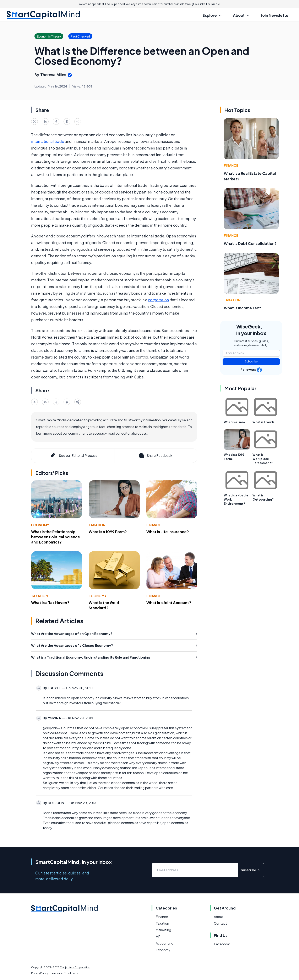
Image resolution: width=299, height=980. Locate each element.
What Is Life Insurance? (168, 532)
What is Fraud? (263, 422)
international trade (48, 141)
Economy (40, 525)
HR (158, 937)
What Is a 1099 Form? (108, 532)
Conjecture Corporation (75, 967)
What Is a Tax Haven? (50, 602)
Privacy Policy (40, 973)
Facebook (222, 944)
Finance (154, 525)
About (219, 917)
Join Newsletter (275, 15)
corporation (158, 300)
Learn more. (213, 4)
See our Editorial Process (74, 456)
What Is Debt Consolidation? (250, 243)
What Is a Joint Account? (169, 602)
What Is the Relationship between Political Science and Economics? (56, 537)
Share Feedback (155, 456)
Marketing (163, 930)
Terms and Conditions (64, 973)
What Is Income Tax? (243, 308)
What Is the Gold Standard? (104, 605)
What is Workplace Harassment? (263, 459)
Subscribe (251, 362)
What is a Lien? (235, 422)
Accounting (165, 943)
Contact (220, 923)
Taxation (97, 525)
